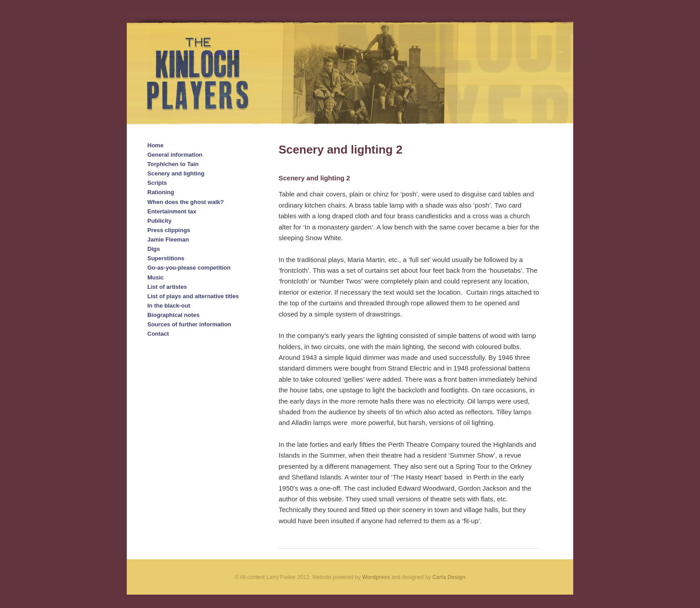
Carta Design (449, 577)
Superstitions (166, 258)
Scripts (157, 183)
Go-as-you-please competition (189, 268)
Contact (158, 334)
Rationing (161, 192)
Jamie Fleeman (168, 239)
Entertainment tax (172, 211)
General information (175, 155)
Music (156, 277)
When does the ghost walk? (185, 202)
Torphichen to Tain (173, 164)
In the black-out (169, 306)
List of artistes (167, 287)
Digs (154, 249)
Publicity (159, 221)
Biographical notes (173, 315)
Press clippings (169, 230)
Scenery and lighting (176, 173)
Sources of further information (189, 324)
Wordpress (376, 577)
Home (155, 145)
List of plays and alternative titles (193, 296)
